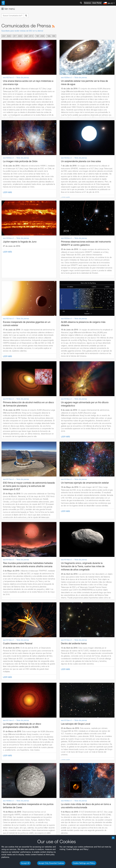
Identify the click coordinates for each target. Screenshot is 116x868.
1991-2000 (40, 36)
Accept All (25, 863)
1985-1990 (51, 36)
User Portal (97, 3)
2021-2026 (6, 36)
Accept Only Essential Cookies (51, 863)
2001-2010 (29, 36)
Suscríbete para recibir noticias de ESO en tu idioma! (22, 31)
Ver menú (8, 9)
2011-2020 (18, 36)
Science (87, 3)
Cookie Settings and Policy (84, 863)
